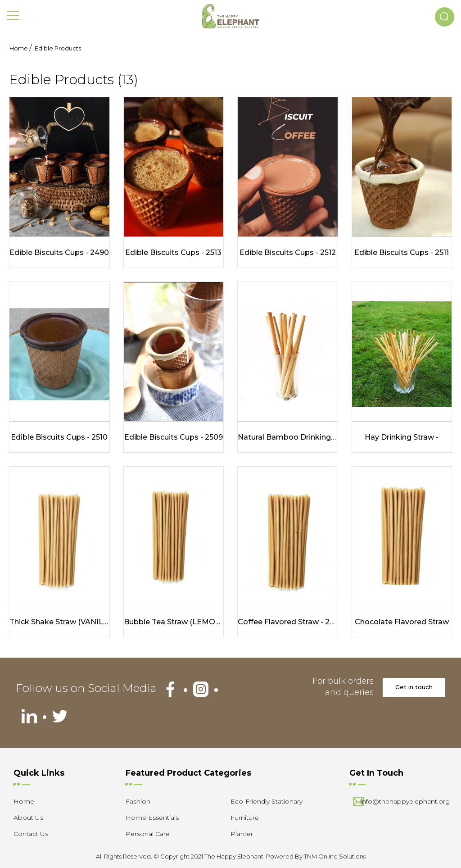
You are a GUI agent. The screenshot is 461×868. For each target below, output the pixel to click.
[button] (445, 17)
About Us (28, 818)
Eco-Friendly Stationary (267, 801)
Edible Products (58, 48)
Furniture (245, 818)
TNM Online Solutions (335, 856)
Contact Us (31, 834)
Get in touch (414, 687)
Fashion (138, 801)
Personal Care (148, 834)
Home (19, 48)
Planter (242, 834)
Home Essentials (152, 818)
